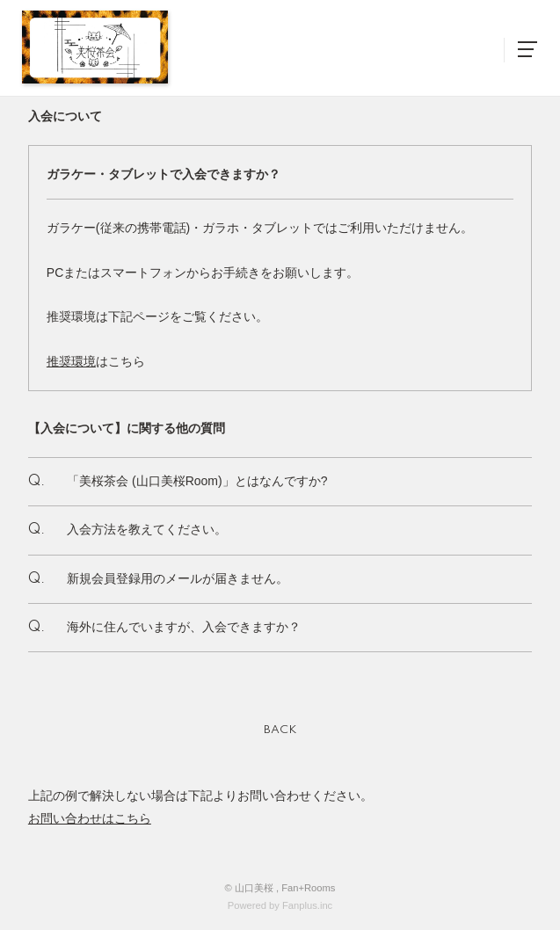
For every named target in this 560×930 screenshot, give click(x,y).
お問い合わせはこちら (90, 818)
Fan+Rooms (308, 888)
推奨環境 (71, 361)
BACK (280, 730)
